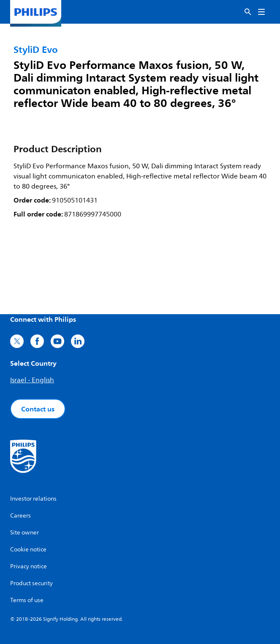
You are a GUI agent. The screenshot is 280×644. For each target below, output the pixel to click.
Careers (20, 516)
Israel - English (32, 380)
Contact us (38, 409)
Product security (31, 583)
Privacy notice (29, 566)
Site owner (24, 533)
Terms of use (27, 600)
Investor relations (33, 499)
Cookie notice (28, 549)
